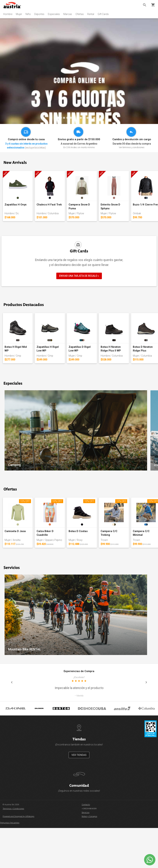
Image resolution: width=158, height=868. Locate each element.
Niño (28, 14)
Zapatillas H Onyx (16, 221)
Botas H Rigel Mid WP (19, 380)
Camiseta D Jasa (16, 582)
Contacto (86, 856)
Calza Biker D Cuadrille (68, 582)
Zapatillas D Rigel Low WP (119, 380)
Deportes (39, 14)
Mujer (19, 14)
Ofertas (80, 14)
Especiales (54, 14)
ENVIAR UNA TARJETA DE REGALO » (79, 293)
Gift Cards (103, 14)
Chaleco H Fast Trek (67, 221)
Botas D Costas (113, 582)
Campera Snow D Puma (118, 221)
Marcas (68, 14)
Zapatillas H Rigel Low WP (70, 380)
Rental (91, 14)
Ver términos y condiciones (132, 147)
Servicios (86, 863)
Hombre (8, 14)
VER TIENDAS (79, 806)
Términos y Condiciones (13, 859)
